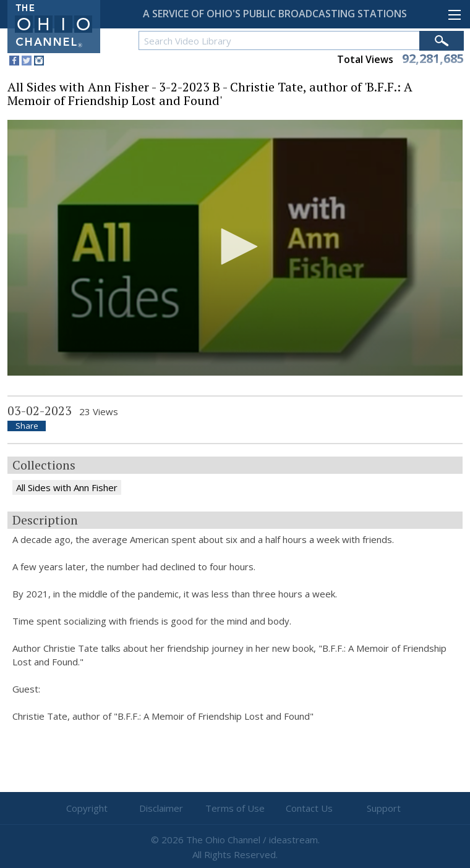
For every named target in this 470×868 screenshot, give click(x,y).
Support (384, 808)
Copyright (87, 808)
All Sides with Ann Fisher (67, 487)
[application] (235, 248)
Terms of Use (235, 808)
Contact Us (309, 808)
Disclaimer (161, 808)
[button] (235, 246)
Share (27, 426)
